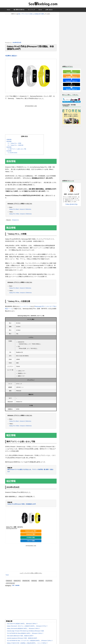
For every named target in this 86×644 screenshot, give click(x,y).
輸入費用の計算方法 (19, 10)
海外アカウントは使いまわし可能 (17, 151)
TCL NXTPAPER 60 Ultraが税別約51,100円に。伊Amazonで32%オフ (25, 635)
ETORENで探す (31, 539)
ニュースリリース (25, 308)
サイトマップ (31, 10)
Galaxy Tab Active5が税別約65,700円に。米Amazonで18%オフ (23, 630)
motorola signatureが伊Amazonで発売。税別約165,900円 (22, 640)
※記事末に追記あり (11, 57)
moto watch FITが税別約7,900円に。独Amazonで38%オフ (22, 625)
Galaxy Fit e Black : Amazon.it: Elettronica (20, 211)
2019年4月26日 (12, 154)
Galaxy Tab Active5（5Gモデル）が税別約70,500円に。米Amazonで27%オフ (27, 628)
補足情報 (9, 149)
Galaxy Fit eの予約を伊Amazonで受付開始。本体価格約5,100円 (30, 49)
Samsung (34, 582)
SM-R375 (41, 582)
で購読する (71, 72)
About (40, 10)
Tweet (7, 577)
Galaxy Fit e (17, 582)
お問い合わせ (49, 10)
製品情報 (9, 143)
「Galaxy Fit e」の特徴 (14, 145)
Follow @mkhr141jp (71, 204)
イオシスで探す (31, 542)
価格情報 (9, 141)
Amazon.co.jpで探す (31, 533)
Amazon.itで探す (31, 536)
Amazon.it (15, 222)
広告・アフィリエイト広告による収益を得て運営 (31, 14)
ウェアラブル (49, 582)
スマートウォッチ (10, 585)
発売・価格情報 (17, 587)
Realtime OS (26, 582)
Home (9, 10)
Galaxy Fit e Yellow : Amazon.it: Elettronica (20, 216)
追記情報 (9, 153)
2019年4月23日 (17, 43)
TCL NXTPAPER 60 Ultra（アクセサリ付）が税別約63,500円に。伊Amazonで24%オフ (30, 642)
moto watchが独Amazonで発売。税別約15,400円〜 (20, 637)
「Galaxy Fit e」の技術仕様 (15, 147)
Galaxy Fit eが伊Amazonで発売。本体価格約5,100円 (22, 506)
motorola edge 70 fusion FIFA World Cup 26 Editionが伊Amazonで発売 (25, 633)
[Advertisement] (31, 28)
